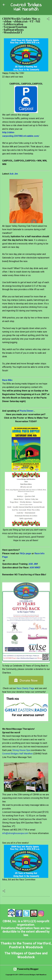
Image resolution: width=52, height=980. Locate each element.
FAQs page (25, 553)
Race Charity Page (25, 688)
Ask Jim (14, 174)
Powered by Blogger (26, 969)
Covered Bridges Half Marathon (26, 7)
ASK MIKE (35, 568)
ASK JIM (33, 564)
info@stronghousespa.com (15, 833)
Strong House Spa (21, 750)
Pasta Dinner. (27, 411)
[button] (48, 19)
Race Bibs (7, 380)
